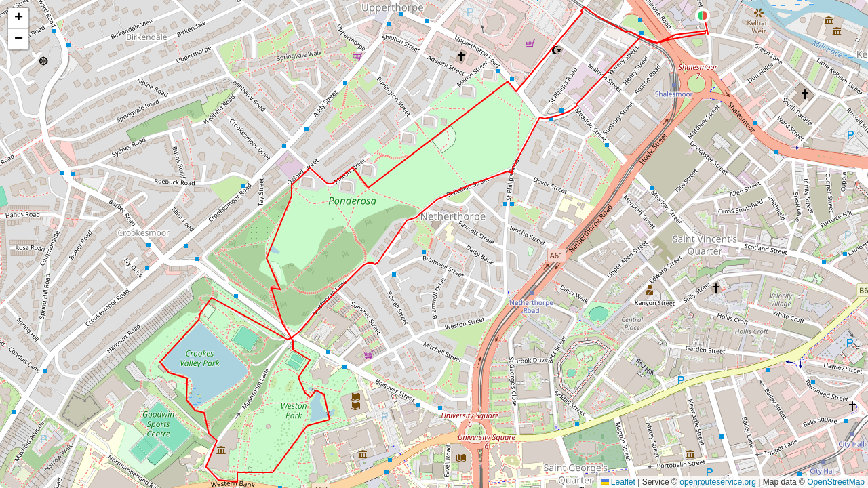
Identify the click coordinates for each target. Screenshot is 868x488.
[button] (703, 16)
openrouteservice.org (718, 482)
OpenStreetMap (836, 482)
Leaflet (618, 482)
